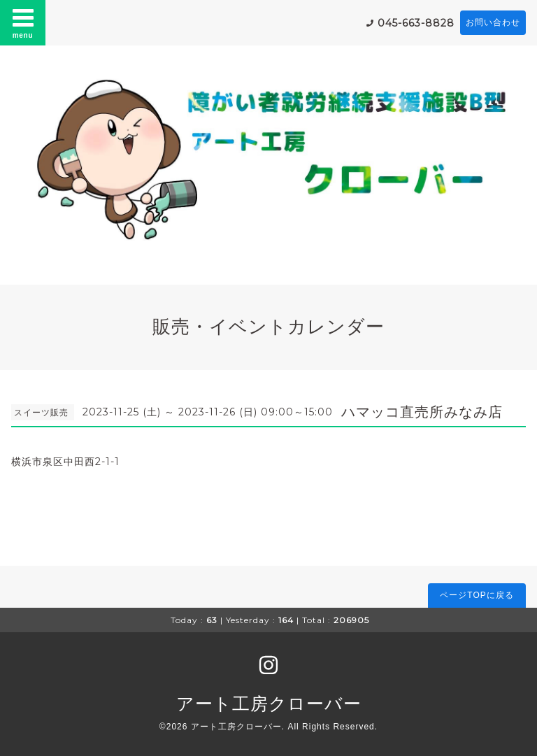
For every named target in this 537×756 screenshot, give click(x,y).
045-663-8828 (416, 23)
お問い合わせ (493, 22)
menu (23, 22)
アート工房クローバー (269, 704)
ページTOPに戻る (477, 595)
